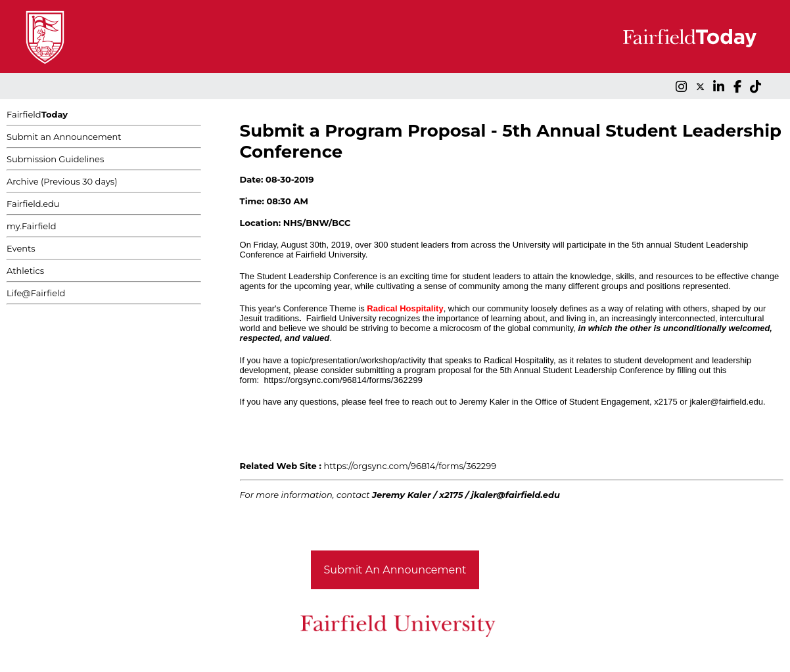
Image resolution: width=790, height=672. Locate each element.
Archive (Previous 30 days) (62, 181)
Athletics (25, 271)
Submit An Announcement (395, 570)
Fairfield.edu (33, 204)
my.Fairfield (32, 226)
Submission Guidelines (55, 159)
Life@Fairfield (36, 293)
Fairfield (37, 114)
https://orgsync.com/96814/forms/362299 (343, 380)
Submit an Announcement (64, 137)
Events (21, 248)
